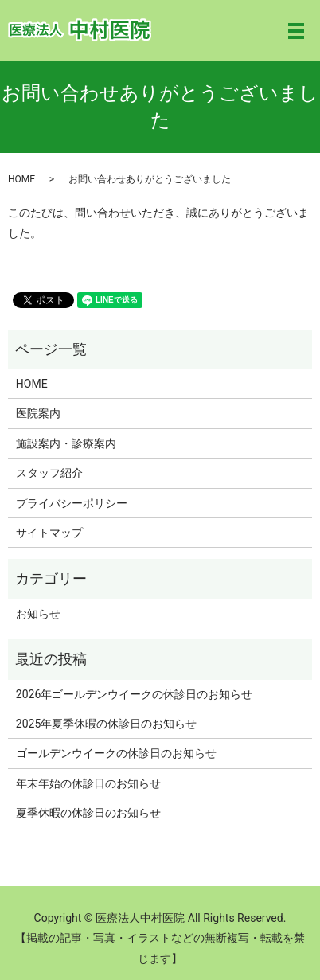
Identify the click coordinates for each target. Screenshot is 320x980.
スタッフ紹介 (49, 473)
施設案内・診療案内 (66, 443)
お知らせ (38, 614)
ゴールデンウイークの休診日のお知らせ (116, 753)
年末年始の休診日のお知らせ (88, 783)
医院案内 (38, 413)
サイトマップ (49, 533)
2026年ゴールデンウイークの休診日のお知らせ (134, 694)
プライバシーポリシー (72, 503)
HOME (21, 179)
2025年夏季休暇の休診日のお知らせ (106, 724)
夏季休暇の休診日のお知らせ (88, 813)
